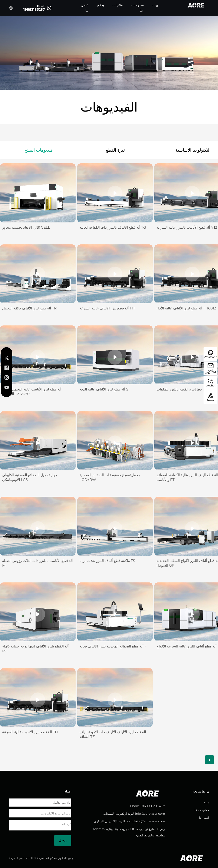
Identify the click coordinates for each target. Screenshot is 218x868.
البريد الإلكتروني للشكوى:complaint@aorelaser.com (130, 821)
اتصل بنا (85, 8)
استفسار (211, 397)
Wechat (211, 383)
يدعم (100, 5)
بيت (155, 5)
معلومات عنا (138, 8)
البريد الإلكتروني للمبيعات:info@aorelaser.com (134, 814)
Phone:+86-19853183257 (148, 806)
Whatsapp (211, 354)
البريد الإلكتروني (210, 369)
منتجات (118, 5)
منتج (206, 802)
